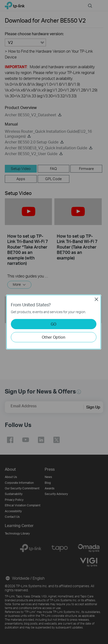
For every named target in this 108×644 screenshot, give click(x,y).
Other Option (54, 337)
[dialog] (54, 322)
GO (54, 324)
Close (96, 299)
